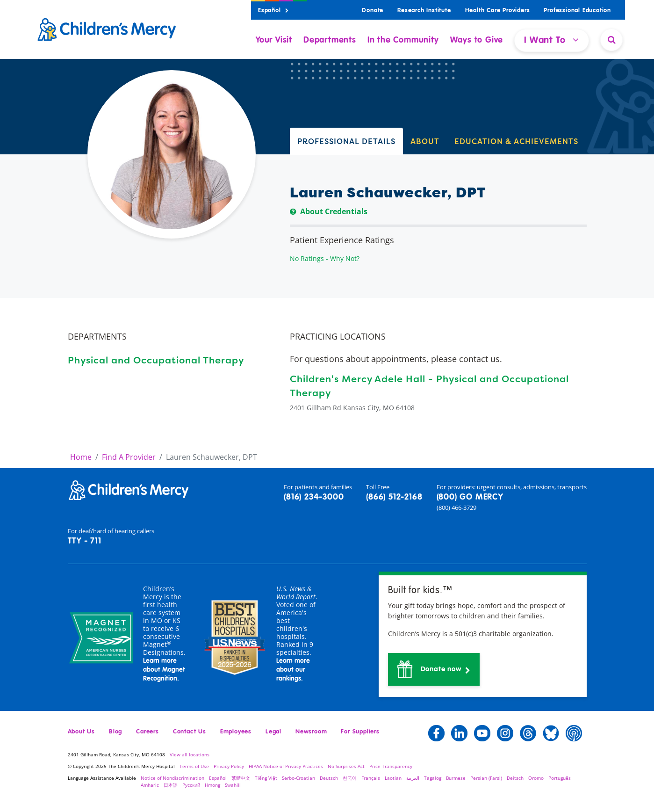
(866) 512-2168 (394, 497)
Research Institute (424, 11)
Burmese (456, 778)
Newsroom (311, 732)
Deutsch (329, 778)
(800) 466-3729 (456, 507)
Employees (236, 732)
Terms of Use (194, 766)
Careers (147, 732)
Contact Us (190, 732)
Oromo (536, 778)
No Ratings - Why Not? (325, 258)
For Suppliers (360, 732)
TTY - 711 (85, 541)
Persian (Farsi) (486, 778)
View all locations (190, 754)
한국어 (350, 778)
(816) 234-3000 (314, 497)
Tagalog (433, 778)
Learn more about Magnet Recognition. (164, 670)
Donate (373, 11)
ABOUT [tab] (425, 141)
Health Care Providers (498, 11)
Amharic (150, 785)
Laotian (393, 778)
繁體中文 (241, 778)
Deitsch (515, 778)
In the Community (403, 40)
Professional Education (577, 11)
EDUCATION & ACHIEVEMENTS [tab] (516, 141)
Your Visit (274, 40)
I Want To (552, 40)
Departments (330, 40)
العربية (413, 778)
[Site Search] (611, 40)
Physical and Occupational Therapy (156, 360)
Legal (273, 732)
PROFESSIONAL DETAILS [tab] (346, 141)
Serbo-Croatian (298, 778)
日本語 (171, 785)
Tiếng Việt (266, 778)
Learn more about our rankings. (293, 670)
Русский (191, 785)
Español (273, 11)
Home (81, 457)
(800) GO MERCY (470, 497)
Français (371, 778)
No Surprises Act (346, 766)
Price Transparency (391, 766)
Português (560, 778)
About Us (81, 732)
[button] (434, 669)
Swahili (233, 785)
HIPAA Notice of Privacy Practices (286, 766)
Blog (115, 732)
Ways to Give (477, 40)
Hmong (212, 785)
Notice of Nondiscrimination (172, 778)
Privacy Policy (229, 766)
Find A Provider (129, 457)
